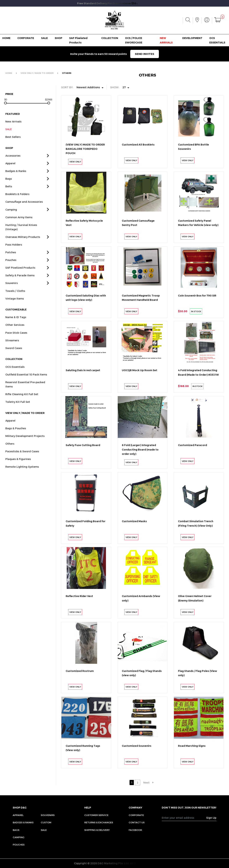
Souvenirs (48, 815)
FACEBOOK (135, 830)
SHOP (59, 38)
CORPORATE (26, 38)
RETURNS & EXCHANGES (99, 822)
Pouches (19, 845)
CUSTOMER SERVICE (96, 815)
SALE (44, 38)
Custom (46, 822)
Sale (44, 830)
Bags (16, 830)
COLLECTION (110, 38)
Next (146, 783)
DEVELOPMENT (192, 38)
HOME (6, 38)
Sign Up (211, 818)
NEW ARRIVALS (166, 40)
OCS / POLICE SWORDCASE (134, 40)
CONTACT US (137, 822)
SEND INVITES (145, 54)
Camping (19, 837)
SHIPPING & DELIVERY (97, 830)
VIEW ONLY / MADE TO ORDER (37, 73)
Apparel (18, 815)
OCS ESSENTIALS (217, 40)
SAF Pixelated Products (78, 40)
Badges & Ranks (23, 822)
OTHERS (67, 73)
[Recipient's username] (184, 818)
